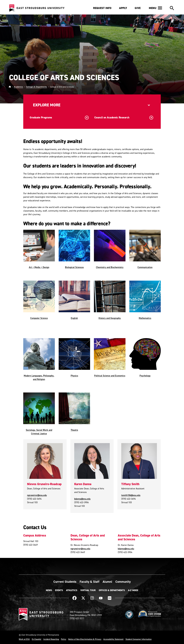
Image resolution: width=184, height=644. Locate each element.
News (49, 590)
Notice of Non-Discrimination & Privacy (85, 639)
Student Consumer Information (139, 639)
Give (138, 8)
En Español (37, 639)
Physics (74, 375)
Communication (145, 267)
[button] (155, 8)
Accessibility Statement (113, 639)
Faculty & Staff (90, 582)
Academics (18, 87)
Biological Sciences (74, 267)
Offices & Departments (112, 590)
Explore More (47, 105)
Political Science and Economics (110, 375)
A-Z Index (133, 590)
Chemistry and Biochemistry (110, 267)
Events (59, 590)
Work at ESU (24, 639)
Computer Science (39, 318)
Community (123, 582)
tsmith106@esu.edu (131, 495)
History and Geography (110, 318)
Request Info (102, 8)
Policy (64, 639)
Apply (123, 8)
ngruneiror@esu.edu (37, 495)
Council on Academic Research (124, 118)
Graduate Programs (59, 118)
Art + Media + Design (39, 267)
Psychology (145, 375)
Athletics (72, 590)
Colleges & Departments (36, 87)
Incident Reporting (51, 639)
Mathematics (145, 318)
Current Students (65, 582)
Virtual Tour (88, 590)
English (74, 318)
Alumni (107, 582)
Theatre (74, 430)
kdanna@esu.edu (82, 499)
